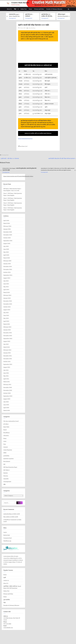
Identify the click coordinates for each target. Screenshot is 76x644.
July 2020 (6, 402)
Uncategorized (29, 18)
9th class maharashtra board (11, 421)
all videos (6, 424)
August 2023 (7, 310)
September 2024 (8, 275)
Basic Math (6, 427)
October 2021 (7, 361)
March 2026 (7, 223)
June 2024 (6, 284)
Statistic (6, 473)
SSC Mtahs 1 (7, 470)
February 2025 (7, 261)
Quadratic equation (8, 459)
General (6, 447)
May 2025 (6, 252)
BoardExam (6, 433)
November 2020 (8, 390)
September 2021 (8, 364)
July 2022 (6, 344)
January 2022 (7, 353)
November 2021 (8, 359)
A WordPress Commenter (10, 520)
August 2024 (7, 278)
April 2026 (6, 220)
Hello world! (17, 514)
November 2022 (8, 336)
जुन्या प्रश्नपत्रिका (7, 600)
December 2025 (8, 232)
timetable (6, 479)
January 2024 (7, 298)
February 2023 (7, 327)
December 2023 (8, 301)
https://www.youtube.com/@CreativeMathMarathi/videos (18, 176)
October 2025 (7, 238)
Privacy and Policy (39, 9)
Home (30, 9)
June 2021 (6, 373)
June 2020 (6, 405)
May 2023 (6, 318)
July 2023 (6, 313)
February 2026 (7, 226)
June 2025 (6, 249)
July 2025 (6, 246)
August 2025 (7, 243)
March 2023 (7, 324)
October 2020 (7, 393)
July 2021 (6, 370)
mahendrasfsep (32, 28)
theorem (6, 476)
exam (5, 441)
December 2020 (8, 387)
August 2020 (7, 399)
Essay (5, 438)
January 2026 (7, 229)
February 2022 (7, 350)
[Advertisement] (38, 53)
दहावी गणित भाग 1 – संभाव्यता (15, 15)
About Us (9, 9)
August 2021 (7, 367)
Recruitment (7, 461)
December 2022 (8, 333)
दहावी (5, 577)
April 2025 (6, 255)
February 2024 (7, 295)
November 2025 (8, 235)
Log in (5, 532)
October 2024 (7, 272)
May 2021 (6, 376)
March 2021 (7, 382)
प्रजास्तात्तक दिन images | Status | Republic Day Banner (30, 15)
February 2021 (7, 384)
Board (5, 430)
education (11, 17)
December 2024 (8, 266)
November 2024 (8, 269)
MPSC (5, 453)
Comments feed (8, 538)
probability (6, 456)
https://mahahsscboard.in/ (25, 139)
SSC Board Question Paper (10, 467)
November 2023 (8, 304)
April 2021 (6, 379)
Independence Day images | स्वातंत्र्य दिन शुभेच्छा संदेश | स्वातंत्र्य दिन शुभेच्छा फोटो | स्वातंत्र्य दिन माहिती (20, 169)
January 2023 (7, 330)
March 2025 (7, 258)
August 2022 (7, 341)
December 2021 (8, 356)
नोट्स (15, 9)
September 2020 (8, 396)
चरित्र (4, 484)
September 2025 (8, 241)
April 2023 (6, 321)
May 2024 (6, 287)
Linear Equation (8, 450)
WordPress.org (7, 541)
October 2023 (7, 307)
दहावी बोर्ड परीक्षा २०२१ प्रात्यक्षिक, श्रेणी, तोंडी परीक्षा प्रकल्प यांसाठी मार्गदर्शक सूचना (63, 15)
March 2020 (7, 410)
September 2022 (8, 338)
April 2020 (6, 408)
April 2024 (6, 290)
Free (5, 444)
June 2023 (6, 315)
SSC (4, 464)
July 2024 (6, 281)
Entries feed (7, 535)
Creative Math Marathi (20, 3)
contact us (6, 580)
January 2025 (7, 264)
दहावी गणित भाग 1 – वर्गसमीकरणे (45, 15)
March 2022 (7, 347)
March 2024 (7, 292)
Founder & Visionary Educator (54, 9)
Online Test (24, 9)
